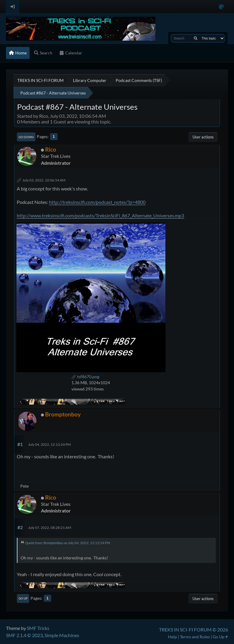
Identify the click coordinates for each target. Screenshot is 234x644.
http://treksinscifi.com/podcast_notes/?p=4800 (97, 202)
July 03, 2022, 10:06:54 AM (44, 180)
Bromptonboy (63, 414)
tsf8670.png (85, 377)
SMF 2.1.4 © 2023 (24, 635)
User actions (203, 137)
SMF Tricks (38, 628)
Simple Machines (62, 635)
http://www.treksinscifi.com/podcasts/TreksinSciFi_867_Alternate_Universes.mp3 (100, 215)
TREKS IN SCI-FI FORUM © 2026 (194, 629)
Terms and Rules (195, 637)
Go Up (23, 598)
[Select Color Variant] (221, 7)
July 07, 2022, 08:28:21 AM (50, 528)
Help (172, 637)
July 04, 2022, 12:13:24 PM (49, 444)
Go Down (26, 137)
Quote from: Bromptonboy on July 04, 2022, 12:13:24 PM (68, 543)
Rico (51, 149)
